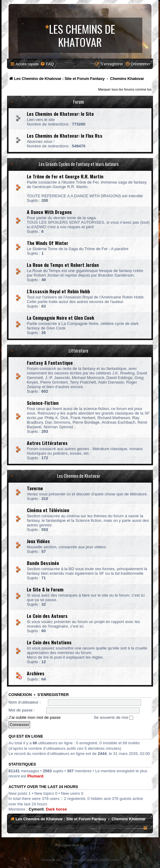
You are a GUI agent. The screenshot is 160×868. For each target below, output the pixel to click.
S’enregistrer (53, 695)
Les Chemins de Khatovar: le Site (60, 114)
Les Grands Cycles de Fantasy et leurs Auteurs (79, 164)
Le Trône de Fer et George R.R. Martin (65, 176)
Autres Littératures (47, 443)
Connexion (20, 695)
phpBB (66, 860)
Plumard (36, 776)
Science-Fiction (43, 403)
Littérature (78, 351)
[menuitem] (47, 64)
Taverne (35, 488)
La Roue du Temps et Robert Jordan (63, 265)
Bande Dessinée (43, 563)
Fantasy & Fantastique (50, 363)
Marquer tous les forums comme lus (125, 89)
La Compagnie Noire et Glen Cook (60, 318)
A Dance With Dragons (49, 212)
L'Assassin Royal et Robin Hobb (58, 291)
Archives (36, 673)
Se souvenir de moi (113, 717)
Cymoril (36, 809)
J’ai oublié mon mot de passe (35, 717)
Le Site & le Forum (45, 589)
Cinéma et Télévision (48, 510)
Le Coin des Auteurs (47, 616)
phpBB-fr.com (88, 863)
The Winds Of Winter (48, 243)
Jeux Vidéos (38, 541)
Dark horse (56, 809)
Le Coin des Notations (49, 642)
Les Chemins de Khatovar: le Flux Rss (65, 136)
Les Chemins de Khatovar (79, 476)
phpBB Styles (95, 845)
